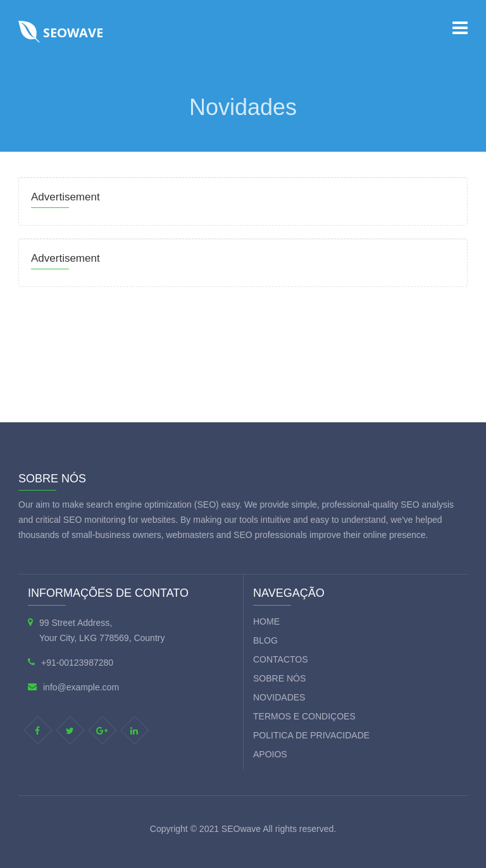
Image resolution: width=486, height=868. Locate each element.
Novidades (279, 697)
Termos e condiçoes (304, 716)
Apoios (270, 754)
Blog (265, 640)
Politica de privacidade (311, 735)
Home (266, 621)
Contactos (281, 659)
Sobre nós (279, 678)
